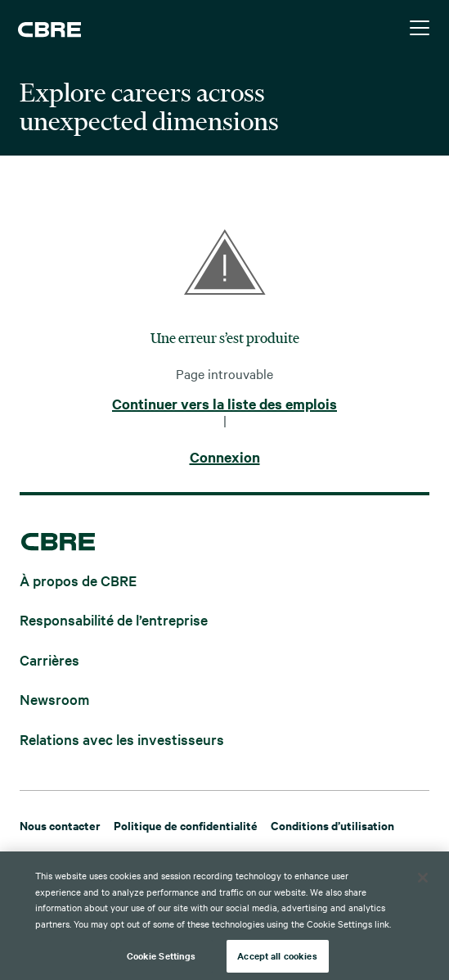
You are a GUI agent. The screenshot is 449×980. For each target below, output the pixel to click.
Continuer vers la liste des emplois (224, 404)
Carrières (49, 659)
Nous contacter (60, 825)
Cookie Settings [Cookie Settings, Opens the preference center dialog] (162, 960)
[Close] (423, 882)
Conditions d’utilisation (332, 825)
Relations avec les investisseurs (122, 738)
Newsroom (54, 699)
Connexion (225, 458)
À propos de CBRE (78, 579)
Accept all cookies (277, 960)
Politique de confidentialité (186, 825)
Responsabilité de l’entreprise (114, 619)
